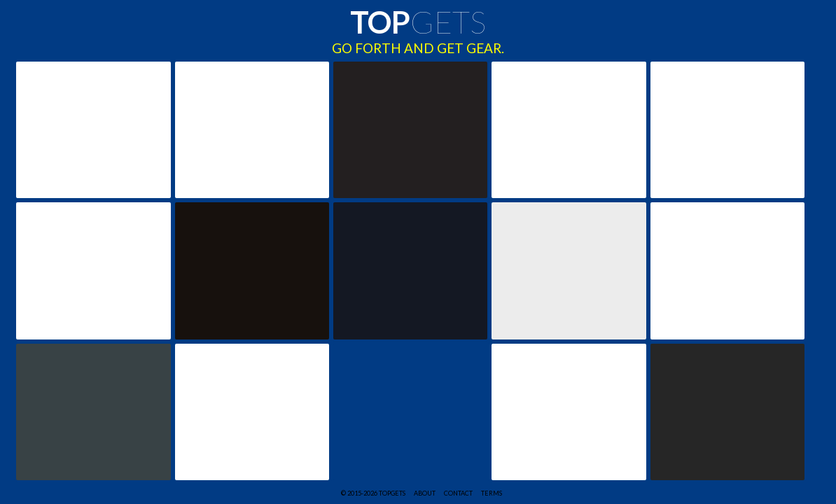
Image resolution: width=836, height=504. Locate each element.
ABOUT (425, 493)
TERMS (492, 493)
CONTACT (458, 493)
